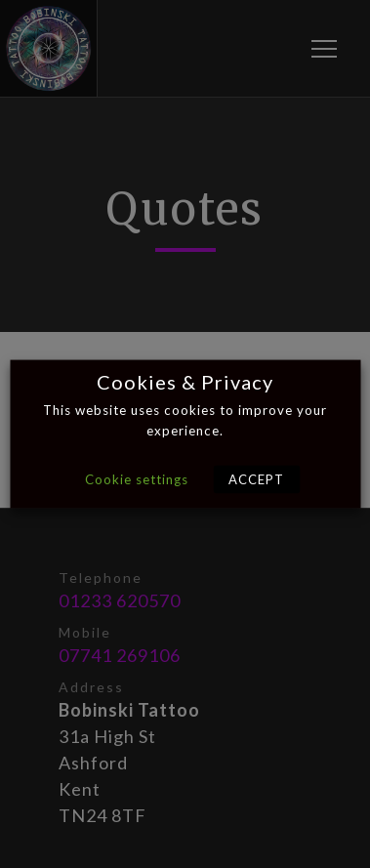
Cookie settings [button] (137, 479)
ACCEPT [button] (256, 479)
